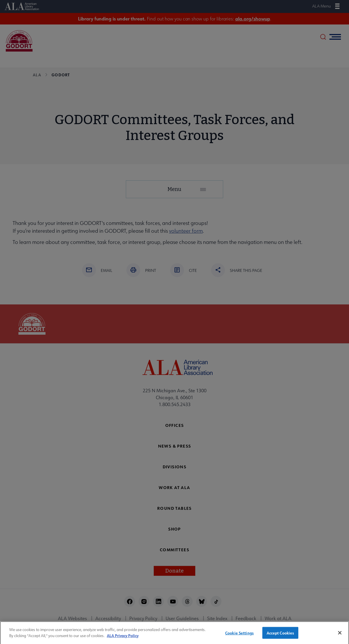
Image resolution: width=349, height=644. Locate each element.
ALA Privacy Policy (123, 638)
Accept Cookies (280, 636)
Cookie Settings (239, 636)
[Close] (340, 636)
